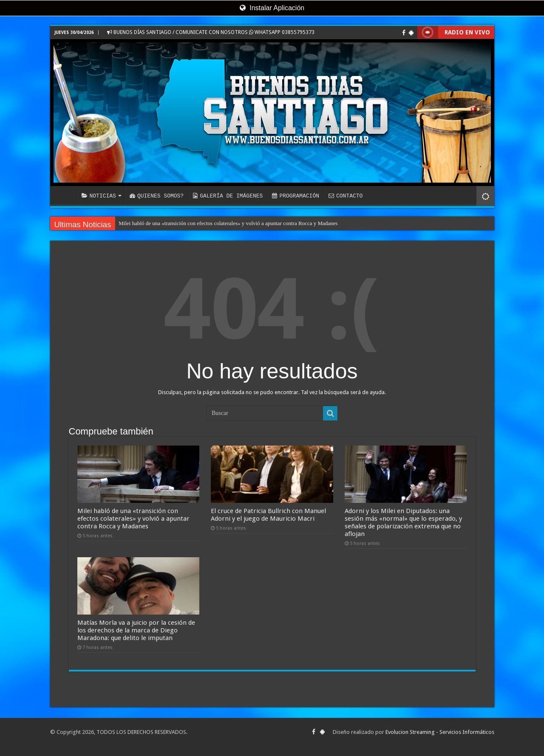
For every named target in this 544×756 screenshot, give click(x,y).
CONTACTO (346, 196)
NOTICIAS (99, 196)
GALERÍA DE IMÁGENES (228, 196)
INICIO (65, 195)
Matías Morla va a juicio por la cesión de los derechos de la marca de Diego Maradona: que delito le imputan (136, 630)
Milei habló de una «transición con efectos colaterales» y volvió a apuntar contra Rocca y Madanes (228, 223)
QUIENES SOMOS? (157, 196)
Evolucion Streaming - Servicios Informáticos (440, 732)
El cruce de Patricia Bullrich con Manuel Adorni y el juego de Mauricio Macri (268, 515)
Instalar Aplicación (272, 8)
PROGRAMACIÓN (296, 196)
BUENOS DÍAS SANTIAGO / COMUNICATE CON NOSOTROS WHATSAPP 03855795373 (211, 32)
